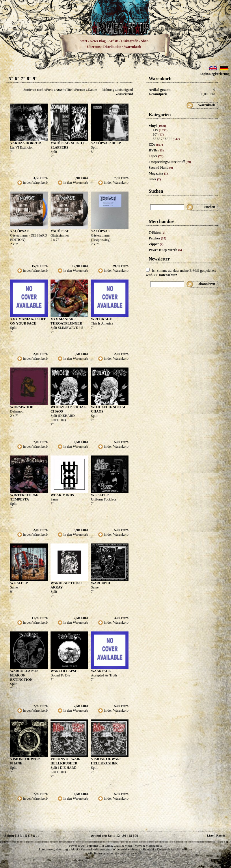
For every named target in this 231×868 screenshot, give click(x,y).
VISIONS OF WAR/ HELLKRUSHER (65, 761)
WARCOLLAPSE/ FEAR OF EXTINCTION (24, 675)
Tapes (156, 156)
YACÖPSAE (19, 231)
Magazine (158, 173)
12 (118, 836)
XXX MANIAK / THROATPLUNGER (66, 321)
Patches (158, 238)
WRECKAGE (101, 319)
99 (136, 836)
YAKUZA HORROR (26, 143)
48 (130, 836)
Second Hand (161, 168)
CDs (156, 145)
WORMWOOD (22, 407)
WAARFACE (101, 671)
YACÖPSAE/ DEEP (106, 143)
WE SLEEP (100, 495)
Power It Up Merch (165, 250)
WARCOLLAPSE (64, 671)
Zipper (156, 244)
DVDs (156, 150)
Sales (155, 179)
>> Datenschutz (165, 275)
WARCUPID (100, 583)
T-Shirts (157, 233)
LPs (160, 130)
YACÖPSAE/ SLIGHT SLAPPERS (67, 145)
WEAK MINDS (62, 495)
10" (158, 134)
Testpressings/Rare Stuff (170, 162)
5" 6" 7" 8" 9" (166, 139)
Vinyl (157, 126)
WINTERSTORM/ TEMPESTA (24, 497)
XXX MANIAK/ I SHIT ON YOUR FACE (28, 321)
